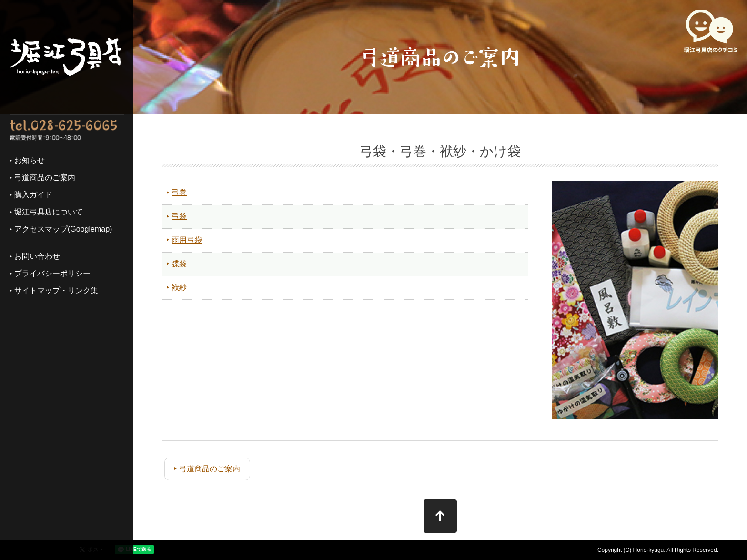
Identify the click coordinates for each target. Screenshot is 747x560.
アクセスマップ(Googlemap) (63, 229)
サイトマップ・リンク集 (56, 290)
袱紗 (179, 288)
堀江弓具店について (49, 212)
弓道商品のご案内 (45, 178)
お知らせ (30, 160)
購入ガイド (33, 195)
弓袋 (179, 216)
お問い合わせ (37, 256)
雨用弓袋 (187, 240)
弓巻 (179, 192)
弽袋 (179, 264)
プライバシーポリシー (52, 273)
